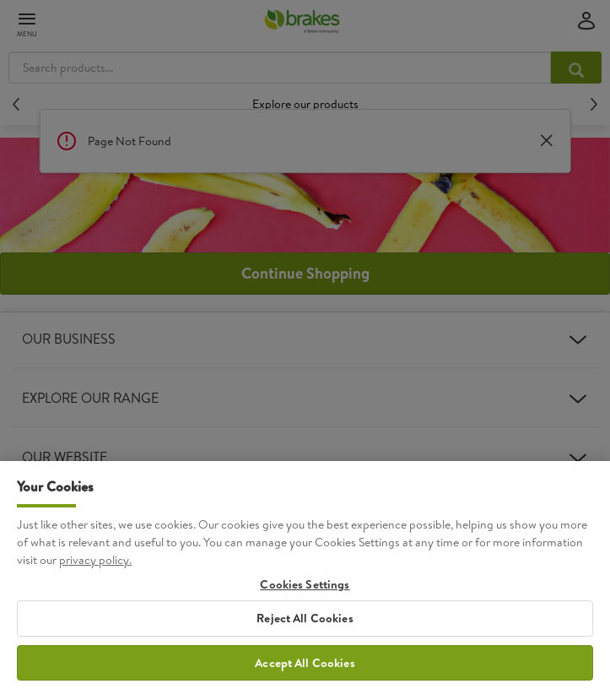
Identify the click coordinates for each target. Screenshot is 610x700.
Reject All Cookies (305, 631)
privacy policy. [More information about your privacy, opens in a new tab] (95, 572)
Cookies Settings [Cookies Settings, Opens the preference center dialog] (305, 597)
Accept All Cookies (305, 676)
